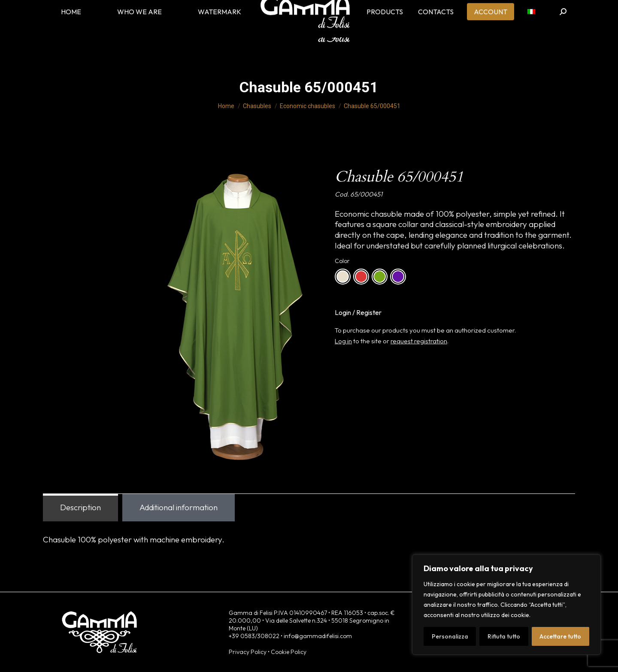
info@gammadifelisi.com (318, 636)
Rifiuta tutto (504, 636)
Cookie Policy (289, 652)
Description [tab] (80, 507)
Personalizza (450, 636)
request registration (419, 341)
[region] (506, 605)
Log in (343, 341)
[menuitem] (531, 26)
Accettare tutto (560, 636)
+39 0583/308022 (254, 636)
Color (342, 261)
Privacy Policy (248, 652)
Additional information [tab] (179, 507)
